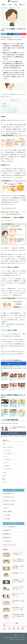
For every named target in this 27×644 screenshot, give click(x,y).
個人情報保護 (10, 637)
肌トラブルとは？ (9, 204)
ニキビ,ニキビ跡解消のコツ (10, 527)
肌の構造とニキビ (6, 106)
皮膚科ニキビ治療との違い (8, 447)
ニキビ (4, 444)
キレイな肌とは (9, 161)
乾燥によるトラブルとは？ (10, 545)
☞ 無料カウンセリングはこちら (14, 363)
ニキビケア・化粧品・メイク (9, 453)
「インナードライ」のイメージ (9, 108)
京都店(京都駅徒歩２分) (9, 493)
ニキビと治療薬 (6, 450)
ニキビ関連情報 (6, 466)
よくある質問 (6, 519)
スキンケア (5, 482)
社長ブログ (23, 635)
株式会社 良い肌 (14, 640)
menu (4, 5)
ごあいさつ (6, 508)
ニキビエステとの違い (7, 469)
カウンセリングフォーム (10, 354)
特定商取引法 (16, 637)
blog (16, 5)
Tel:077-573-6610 (13, 433)
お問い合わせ (22, 637)
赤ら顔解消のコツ (7, 530)
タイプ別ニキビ (6, 463)
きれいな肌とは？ (7, 541)
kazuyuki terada (15, 423)
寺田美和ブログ (17, 635)
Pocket (23, 34)
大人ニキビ (5, 456)
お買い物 (22, 5)
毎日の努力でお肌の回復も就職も (5, 389)
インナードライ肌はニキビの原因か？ (10, 110)
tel (10, 5)
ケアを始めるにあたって (9, 497)
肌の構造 (4, 104)
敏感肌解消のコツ (7, 538)
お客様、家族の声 (7, 512)
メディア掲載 (6, 515)
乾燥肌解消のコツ (7, 534)
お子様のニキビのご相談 (9, 501)
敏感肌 (4, 479)
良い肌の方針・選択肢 (9, 504)
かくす (16, 101)
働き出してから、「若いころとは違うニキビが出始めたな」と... (5, 378)
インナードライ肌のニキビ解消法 (9, 112)
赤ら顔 (4, 476)
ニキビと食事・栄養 (7, 459)
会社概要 (5, 637)
